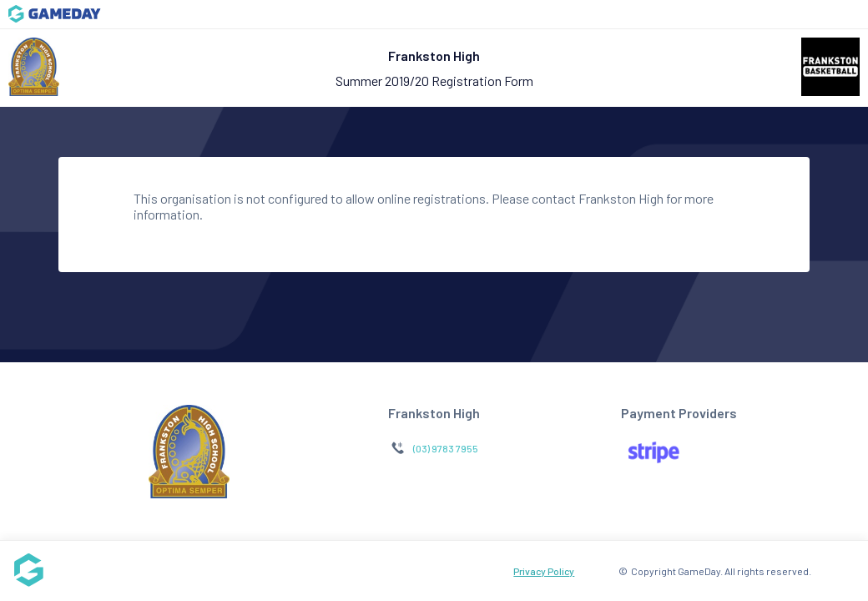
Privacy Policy (544, 571)
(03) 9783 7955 (446, 448)
